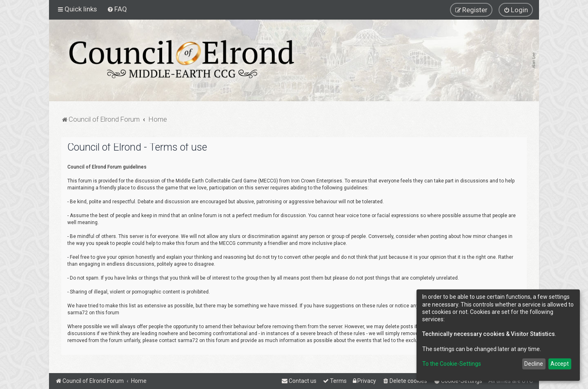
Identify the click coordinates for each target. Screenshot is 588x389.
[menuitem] (117, 9)
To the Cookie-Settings (452, 364)
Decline (534, 364)
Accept (560, 364)
